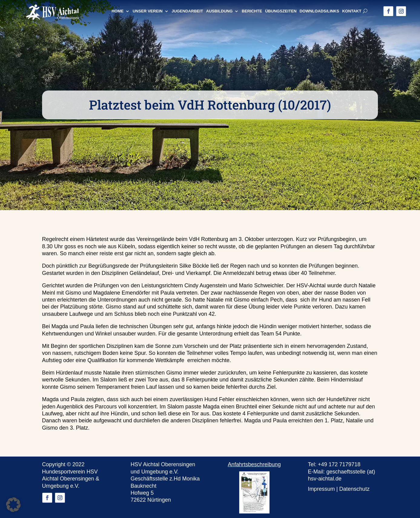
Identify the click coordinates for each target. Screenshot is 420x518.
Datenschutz (354, 489)
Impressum (321, 489)
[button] (13, 505)
